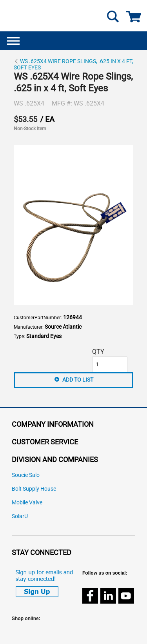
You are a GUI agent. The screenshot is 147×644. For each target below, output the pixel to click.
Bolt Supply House (34, 489)
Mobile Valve (27, 503)
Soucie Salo (26, 475)
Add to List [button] (78, 380)
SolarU (20, 516)
